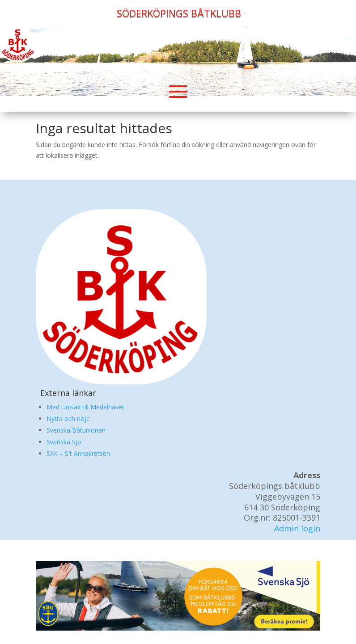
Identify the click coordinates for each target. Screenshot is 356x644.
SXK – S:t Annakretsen (78, 453)
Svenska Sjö (64, 442)
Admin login (297, 528)
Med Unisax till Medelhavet (85, 407)
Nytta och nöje (68, 419)
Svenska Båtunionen (76, 430)
